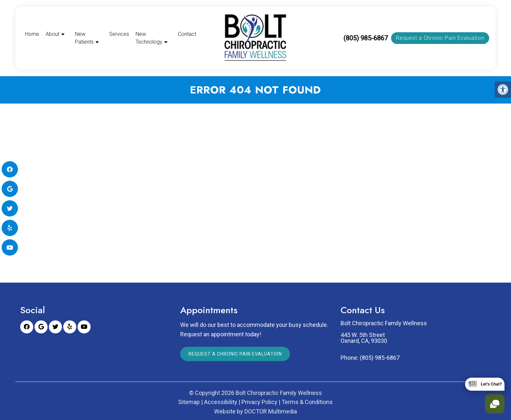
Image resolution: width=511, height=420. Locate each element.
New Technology (149, 38)
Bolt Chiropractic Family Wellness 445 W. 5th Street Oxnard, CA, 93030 (384, 332)
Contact (187, 34)
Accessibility (221, 402)
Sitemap (189, 402)
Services (119, 34)
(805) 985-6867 (366, 38)
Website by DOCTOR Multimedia (255, 412)
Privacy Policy (259, 402)
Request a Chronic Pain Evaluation (440, 38)
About (52, 34)
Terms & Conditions (307, 402)
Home (32, 34)
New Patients (84, 38)
